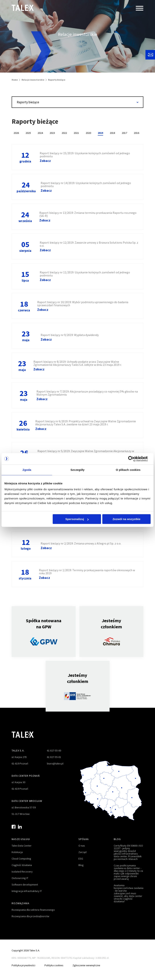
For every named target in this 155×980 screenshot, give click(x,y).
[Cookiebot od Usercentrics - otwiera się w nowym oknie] (134, 459)
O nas (82, 846)
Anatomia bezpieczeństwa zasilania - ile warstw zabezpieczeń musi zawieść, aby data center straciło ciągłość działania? (129, 893)
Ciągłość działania (22, 865)
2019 (100, 133)
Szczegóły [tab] (77, 470)
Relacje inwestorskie (33, 80)
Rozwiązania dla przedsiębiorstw (30, 916)
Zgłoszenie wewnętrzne (86, 965)
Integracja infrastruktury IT (27, 891)
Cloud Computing (21, 859)
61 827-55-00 (54, 751)
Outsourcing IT (20, 878)
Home (15, 80)
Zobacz (45, 161)
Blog (81, 865)
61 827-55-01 (54, 757)
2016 (136, 133)
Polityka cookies (54, 965)
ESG (81, 859)
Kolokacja (17, 852)
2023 (52, 133)
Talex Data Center (22, 846)
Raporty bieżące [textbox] (28, 102)
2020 (88, 133)
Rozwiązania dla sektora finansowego (33, 910)
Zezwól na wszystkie (127, 519)
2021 (76, 133)
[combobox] (77, 102)
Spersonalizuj (77, 519)
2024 (40, 133)
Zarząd (82, 852)
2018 (112, 133)
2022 (64, 133)
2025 (28, 133)
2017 (124, 133)
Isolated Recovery (22, 872)
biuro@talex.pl (55, 763)
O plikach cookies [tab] (128, 470)
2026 (16, 133)
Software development (25, 885)
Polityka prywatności (23, 965)
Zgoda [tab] (27, 470)
